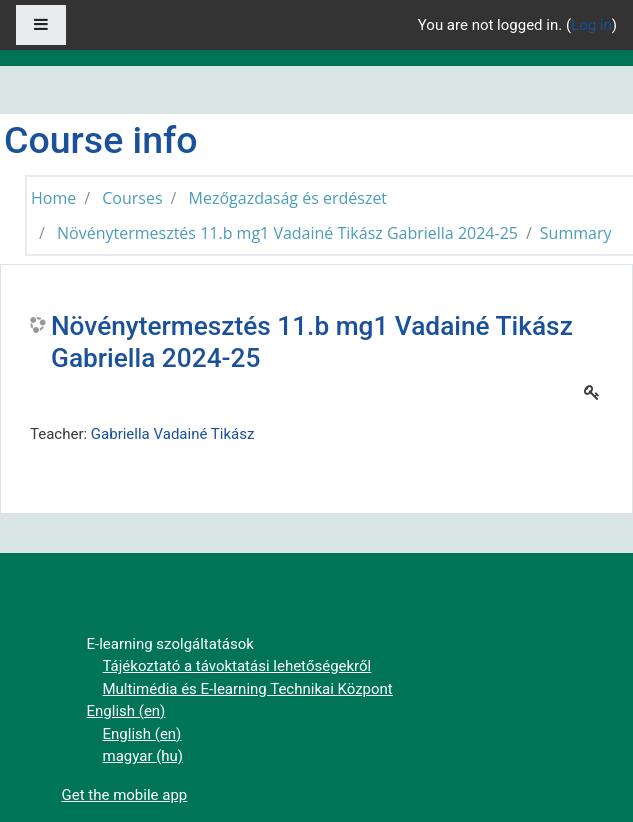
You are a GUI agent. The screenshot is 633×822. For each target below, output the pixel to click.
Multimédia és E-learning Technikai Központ (248, 689)
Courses (132, 198)
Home (53, 198)
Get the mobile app (125, 795)
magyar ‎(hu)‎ (143, 756)
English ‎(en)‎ (126, 711)
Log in (591, 25)
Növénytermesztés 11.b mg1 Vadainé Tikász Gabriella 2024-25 (287, 233)
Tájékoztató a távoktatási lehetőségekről (237, 666)
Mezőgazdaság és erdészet (288, 198)
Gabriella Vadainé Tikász (173, 434)
